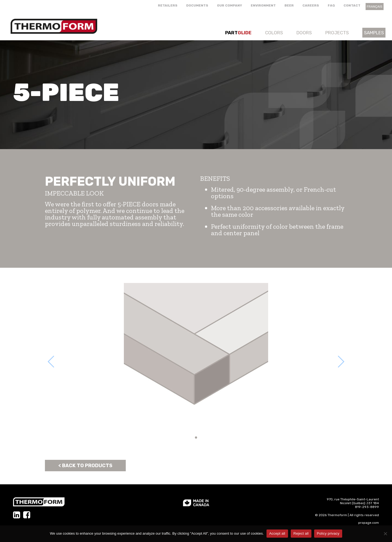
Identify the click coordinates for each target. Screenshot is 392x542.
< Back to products (85, 466)
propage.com (369, 523)
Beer (289, 5)
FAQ (331, 5)
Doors (304, 33)
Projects (337, 33)
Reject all (301, 533)
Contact (352, 5)
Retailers (168, 5)
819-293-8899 (367, 507)
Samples (374, 33)
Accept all (277, 533)
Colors (274, 33)
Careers (311, 5)
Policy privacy (328, 533)
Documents (197, 5)
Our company (229, 5)
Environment (263, 5)
